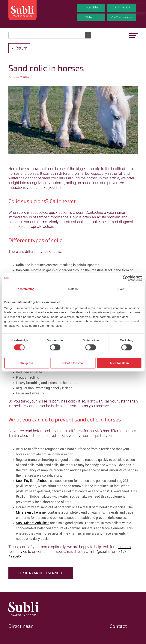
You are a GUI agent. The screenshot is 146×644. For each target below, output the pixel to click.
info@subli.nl (91, 8)
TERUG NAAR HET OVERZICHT (41, 573)
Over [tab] (121, 289)
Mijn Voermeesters (122, 17)
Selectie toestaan (73, 363)
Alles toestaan (119, 363)
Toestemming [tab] (25, 289)
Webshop (91, 17)
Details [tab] (73, 289)
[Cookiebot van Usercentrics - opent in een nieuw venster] (125, 278)
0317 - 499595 (121, 8)
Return (21, 48)
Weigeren (27, 363)
